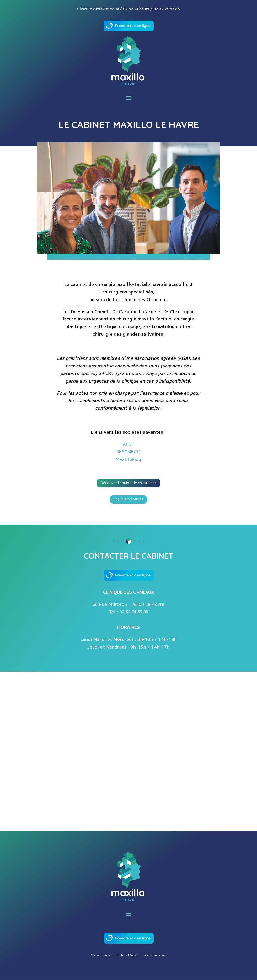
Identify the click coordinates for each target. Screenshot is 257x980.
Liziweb (162, 955)
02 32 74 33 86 (167, 9)
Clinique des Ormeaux (98, 9)
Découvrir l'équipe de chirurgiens (128, 483)
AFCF (128, 444)
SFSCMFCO (128, 452)
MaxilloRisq (128, 459)
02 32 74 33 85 (136, 9)
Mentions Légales (127, 955)
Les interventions (128, 499)
